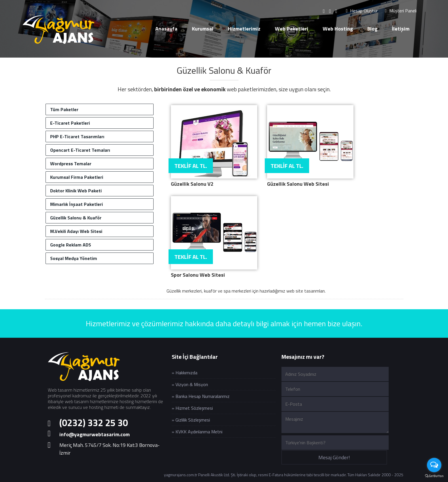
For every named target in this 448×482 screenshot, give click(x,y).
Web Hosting (338, 29)
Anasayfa (166, 29)
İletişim (401, 29)
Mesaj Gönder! (334, 457)
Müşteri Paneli (401, 11)
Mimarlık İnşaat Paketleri (76, 204)
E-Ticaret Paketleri (70, 123)
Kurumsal (203, 29)
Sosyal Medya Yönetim (74, 258)
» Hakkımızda (185, 373)
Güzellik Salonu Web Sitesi (298, 184)
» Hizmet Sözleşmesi (192, 408)
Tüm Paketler (64, 109)
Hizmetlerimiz (244, 29)
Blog (372, 29)
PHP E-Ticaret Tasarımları (77, 136)
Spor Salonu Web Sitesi (198, 275)
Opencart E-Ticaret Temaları (80, 150)
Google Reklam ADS (71, 245)
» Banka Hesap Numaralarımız (201, 396)
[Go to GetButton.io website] (434, 476)
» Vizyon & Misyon (190, 384)
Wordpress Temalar (71, 164)
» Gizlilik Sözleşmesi (191, 420)
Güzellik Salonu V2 (192, 184)
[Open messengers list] (434, 465)
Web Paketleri (292, 29)
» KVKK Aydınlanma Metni (197, 432)
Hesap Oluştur (362, 11)
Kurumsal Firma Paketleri (77, 177)
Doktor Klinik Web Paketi (76, 191)
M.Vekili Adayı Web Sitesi (76, 231)
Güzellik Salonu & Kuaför (224, 70)
